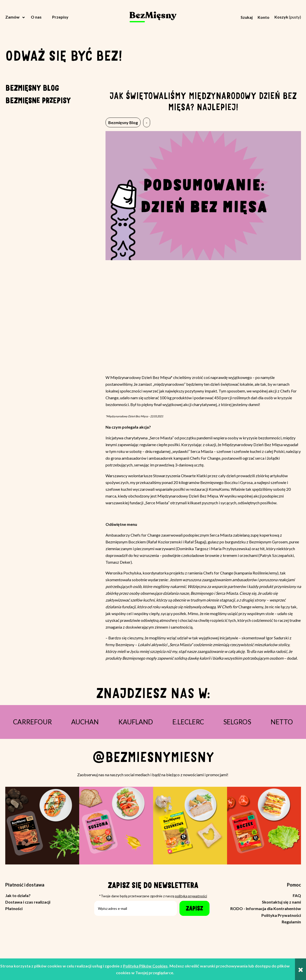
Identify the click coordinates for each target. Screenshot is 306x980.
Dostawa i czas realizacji (28, 902)
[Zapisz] (194, 908)
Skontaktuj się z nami (281, 902)
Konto (264, 17)
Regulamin (291, 922)
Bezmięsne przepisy (38, 100)
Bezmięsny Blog (32, 87)
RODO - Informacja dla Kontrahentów (266, 908)
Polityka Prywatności (281, 915)
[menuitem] (16, 17)
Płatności (14, 908)
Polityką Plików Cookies (145, 966)
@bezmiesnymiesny (153, 757)
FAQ (297, 895)
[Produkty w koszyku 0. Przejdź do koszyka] (288, 17)
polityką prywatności (191, 896)
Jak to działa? (18, 895)
